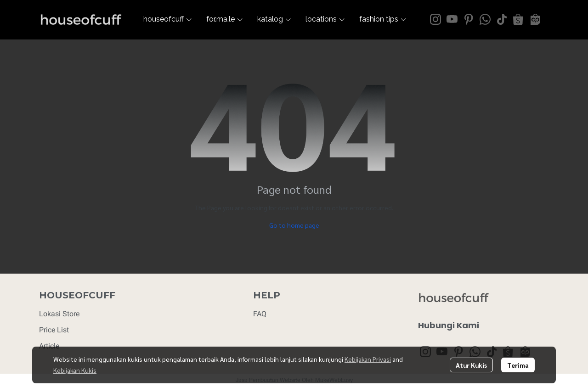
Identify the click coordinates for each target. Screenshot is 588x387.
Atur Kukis (471, 365)
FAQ (260, 314)
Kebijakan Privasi (368, 359)
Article (49, 346)
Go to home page (294, 225)
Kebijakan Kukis (75, 370)
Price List (54, 330)
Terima (518, 365)
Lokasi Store (59, 314)
